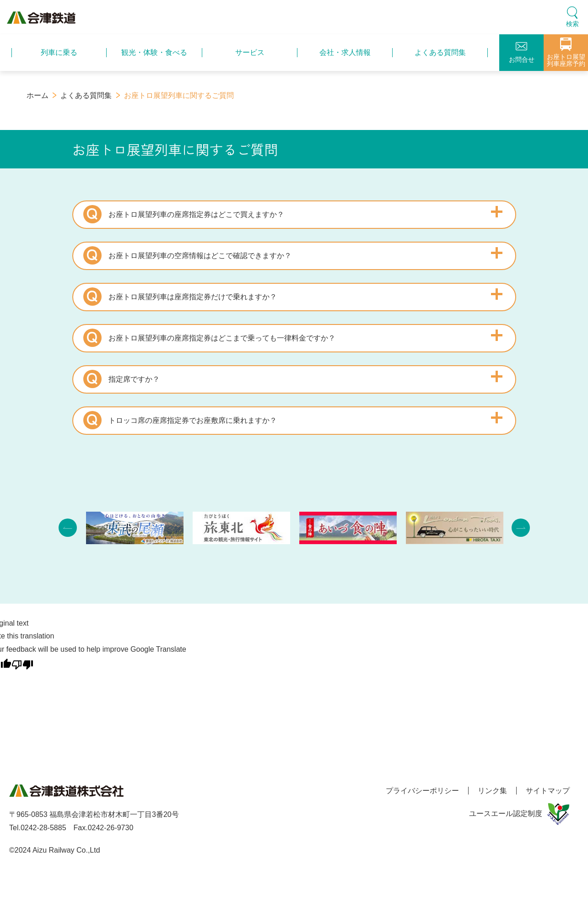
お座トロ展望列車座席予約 (566, 52)
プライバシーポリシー (422, 791)
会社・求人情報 (345, 52)
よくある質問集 (440, 52)
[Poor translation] (22, 663)
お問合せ (522, 53)
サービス (250, 52)
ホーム (38, 95)
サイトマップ (548, 791)
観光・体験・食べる (154, 52)
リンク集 (492, 791)
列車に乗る (59, 52)
